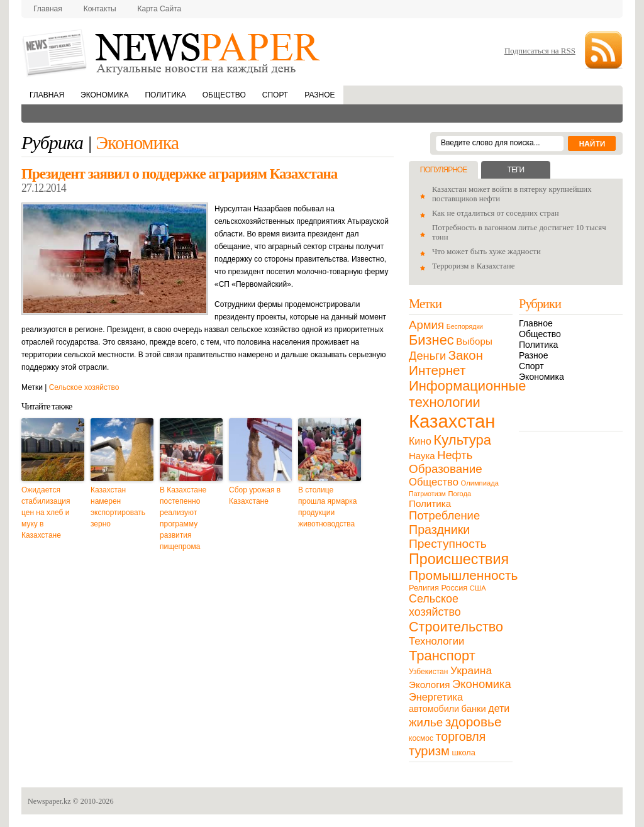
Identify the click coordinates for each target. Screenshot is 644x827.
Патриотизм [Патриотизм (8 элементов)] (427, 494)
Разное (319, 95)
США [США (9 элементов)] (478, 588)
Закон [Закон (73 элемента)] (466, 355)
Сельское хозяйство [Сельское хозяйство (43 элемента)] (435, 605)
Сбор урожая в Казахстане (255, 496)
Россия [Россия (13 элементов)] (454, 588)
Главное (536, 323)
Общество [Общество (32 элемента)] (434, 482)
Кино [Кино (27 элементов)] (420, 441)
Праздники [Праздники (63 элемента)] (439, 530)
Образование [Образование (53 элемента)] (446, 469)
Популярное (443, 170)
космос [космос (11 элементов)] (421, 738)
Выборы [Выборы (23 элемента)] (474, 341)
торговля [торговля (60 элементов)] (461, 736)
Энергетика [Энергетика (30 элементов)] (436, 697)
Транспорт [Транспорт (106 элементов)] (442, 656)
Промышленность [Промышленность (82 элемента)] (463, 575)
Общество (224, 95)
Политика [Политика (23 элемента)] (430, 503)
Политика (165, 95)
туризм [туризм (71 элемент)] (429, 751)
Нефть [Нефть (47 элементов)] (455, 455)
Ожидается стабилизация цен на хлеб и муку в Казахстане (46, 513)
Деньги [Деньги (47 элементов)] (427, 356)
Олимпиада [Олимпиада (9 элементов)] (480, 483)
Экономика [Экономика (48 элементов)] (482, 684)
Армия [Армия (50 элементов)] (426, 325)
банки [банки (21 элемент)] (474, 709)
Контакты (100, 9)
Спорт (275, 95)
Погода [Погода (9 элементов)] (459, 494)
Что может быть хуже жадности (486, 252)
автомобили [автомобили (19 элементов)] (434, 709)
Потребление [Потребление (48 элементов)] (444, 515)
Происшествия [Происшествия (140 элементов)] (459, 559)
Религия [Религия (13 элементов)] (424, 588)
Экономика (104, 95)
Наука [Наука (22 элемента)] (422, 456)
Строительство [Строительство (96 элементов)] (456, 627)
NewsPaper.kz (172, 52)
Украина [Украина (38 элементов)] (471, 670)
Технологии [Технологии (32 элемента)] (436, 641)
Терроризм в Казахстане (473, 266)
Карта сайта (160, 9)
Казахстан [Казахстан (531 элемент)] (452, 421)
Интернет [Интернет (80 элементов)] (437, 370)
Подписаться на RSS (540, 51)
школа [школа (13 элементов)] (464, 752)
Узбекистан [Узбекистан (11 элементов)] (428, 672)
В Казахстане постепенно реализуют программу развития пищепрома (183, 518)
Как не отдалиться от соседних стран (496, 213)
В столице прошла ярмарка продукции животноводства (327, 507)
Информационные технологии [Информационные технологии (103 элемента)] (467, 394)
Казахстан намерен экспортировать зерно (118, 507)
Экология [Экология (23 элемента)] (429, 685)
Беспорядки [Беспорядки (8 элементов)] (465, 326)
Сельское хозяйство (84, 387)
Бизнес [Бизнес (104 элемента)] (431, 340)
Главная (48, 9)
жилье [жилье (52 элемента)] (426, 722)
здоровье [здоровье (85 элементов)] (474, 722)
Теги (516, 170)
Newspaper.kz (49, 801)
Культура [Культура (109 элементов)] (462, 440)
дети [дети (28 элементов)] (499, 708)
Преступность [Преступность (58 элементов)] (448, 544)
